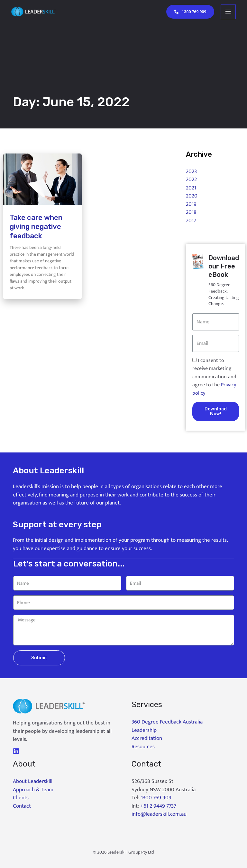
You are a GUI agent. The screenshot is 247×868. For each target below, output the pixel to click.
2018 (191, 212)
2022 (191, 180)
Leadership (144, 730)
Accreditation (147, 738)
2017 (191, 221)
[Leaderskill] (36, 12)
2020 (192, 196)
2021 (191, 188)
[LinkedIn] (16, 751)
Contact (22, 806)
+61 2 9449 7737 (158, 806)
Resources (143, 746)
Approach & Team (33, 789)
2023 (191, 171)
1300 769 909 (156, 797)
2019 (191, 204)
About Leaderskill (33, 781)
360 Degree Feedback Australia (167, 722)
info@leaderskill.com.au (159, 814)
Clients (21, 797)
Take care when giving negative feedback (36, 227)
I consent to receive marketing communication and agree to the (214, 377)
